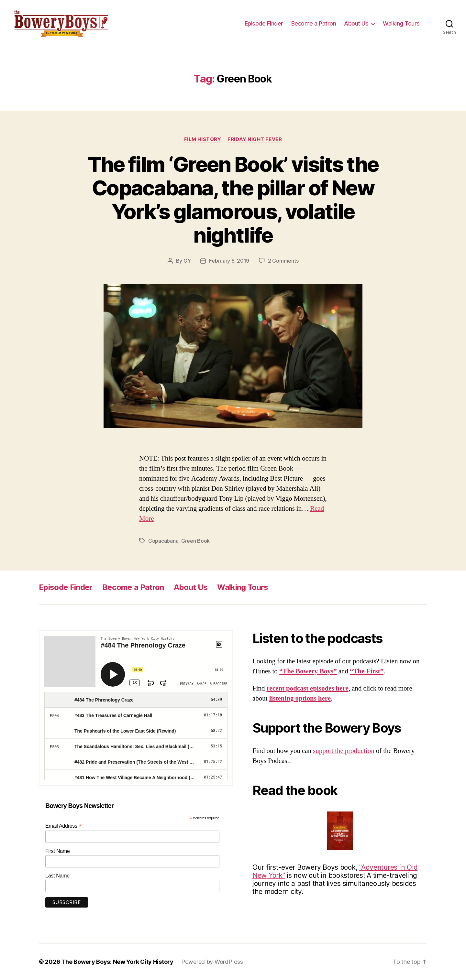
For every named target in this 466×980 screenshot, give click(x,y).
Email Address (63, 826)
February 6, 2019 (229, 261)
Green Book (195, 541)
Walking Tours (401, 23)
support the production (344, 751)
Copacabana (163, 541)
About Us (356, 23)
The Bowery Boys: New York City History (117, 962)
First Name (58, 851)
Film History (203, 139)
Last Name (57, 876)
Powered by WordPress (212, 962)
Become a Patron (314, 23)
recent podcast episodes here (308, 688)
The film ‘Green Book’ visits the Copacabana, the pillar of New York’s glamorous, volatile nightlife (233, 200)
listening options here (300, 698)
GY (187, 261)
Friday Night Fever (255, 139)
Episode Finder (264, 23)
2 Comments (283, 261)
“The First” (367, 671)
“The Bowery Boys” (308, 671)
